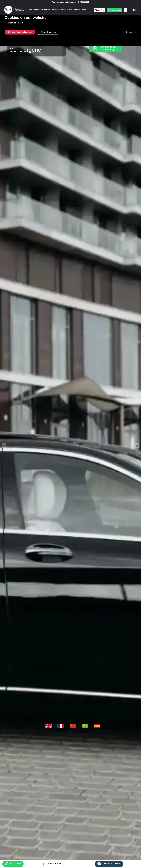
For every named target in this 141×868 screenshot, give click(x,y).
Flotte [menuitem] (70, 10)
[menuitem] (126, 10)
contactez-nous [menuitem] (115, 10)
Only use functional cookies (20, 32)
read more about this (14, 23)
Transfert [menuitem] (46, 10)
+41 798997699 (83, 2)
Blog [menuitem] (84, 10)
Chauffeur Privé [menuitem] (58, 10)
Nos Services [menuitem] (34, 10)
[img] (15, 10)
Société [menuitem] (77, 10)
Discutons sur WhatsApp (104, 48)
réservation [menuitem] (100, 10)
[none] (34, 10)
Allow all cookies (48, 32)
